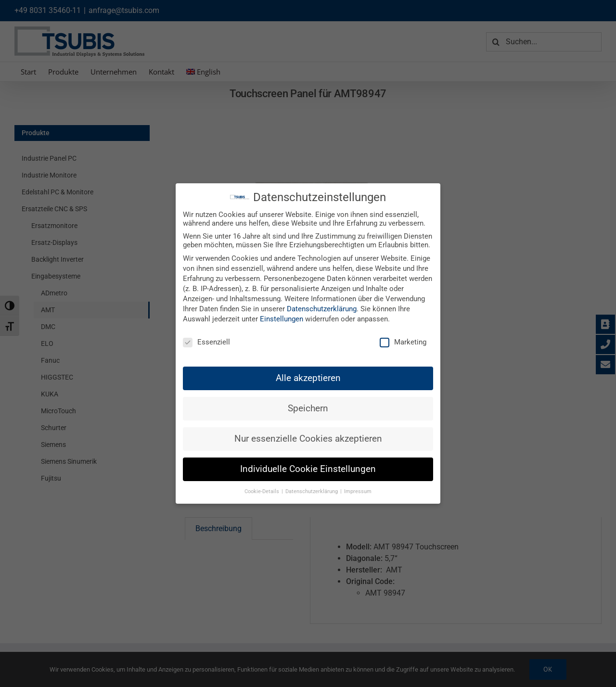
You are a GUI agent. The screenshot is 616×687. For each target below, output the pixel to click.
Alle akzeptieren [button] (308, 378)
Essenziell (206, 342)
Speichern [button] (308, 408)
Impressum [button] (358, 491)
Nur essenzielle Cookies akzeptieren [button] (308, 439)
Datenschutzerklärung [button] (312, 491)
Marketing (403, 342)
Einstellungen (282, 319)
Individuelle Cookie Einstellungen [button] (308, 469)
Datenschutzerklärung (322, 309)
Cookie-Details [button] (263, 491)
